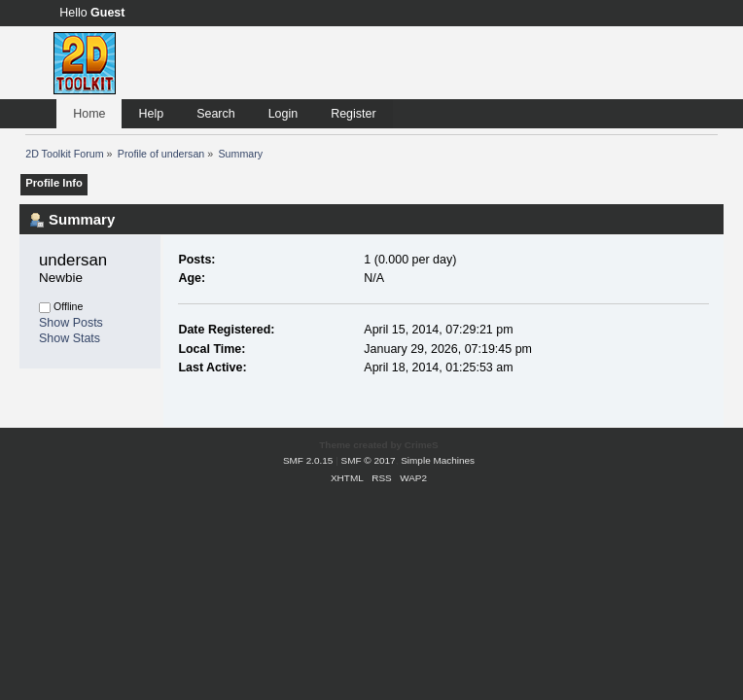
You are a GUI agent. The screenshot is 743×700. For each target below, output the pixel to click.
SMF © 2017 (369, 460)
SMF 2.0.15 (308, 460)
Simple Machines (438, 460)
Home (89, 114)
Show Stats (70, 338)
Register (353, 114)
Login (283, 114)
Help (151, 114)
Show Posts (71, 323)
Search (216, 114)
